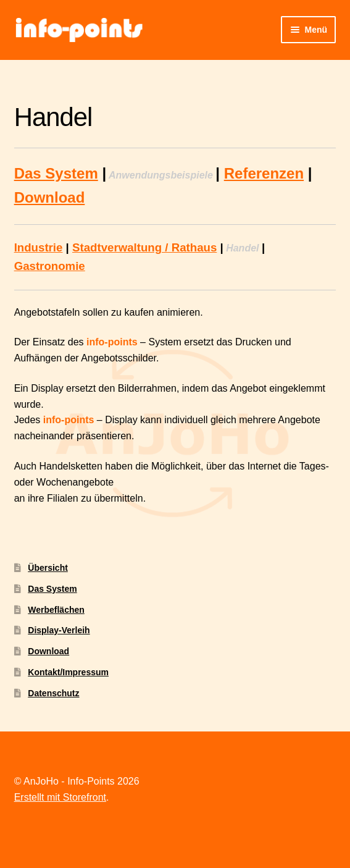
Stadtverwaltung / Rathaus (144, 247)
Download (50, 197)
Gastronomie (50, 266)
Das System (56, 173)
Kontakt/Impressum (68, 672)
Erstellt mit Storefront (60, 797)
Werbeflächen (56, 610)
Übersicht (48, 568)
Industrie (39, 247)
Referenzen (264, 173)
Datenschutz (53, 693)
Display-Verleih (59, 630)
